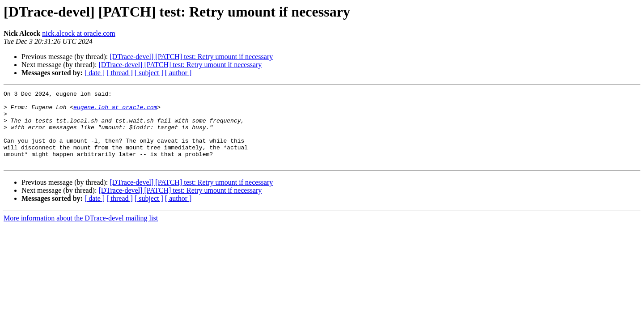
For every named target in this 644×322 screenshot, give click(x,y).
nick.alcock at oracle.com (78, 33)
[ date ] (95, 73)
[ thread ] (120, 73)
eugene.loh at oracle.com (115, 111)
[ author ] (178, 73)
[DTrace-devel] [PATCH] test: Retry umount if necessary (191, 57)
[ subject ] (149, 73)
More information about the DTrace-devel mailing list (81, 233)
